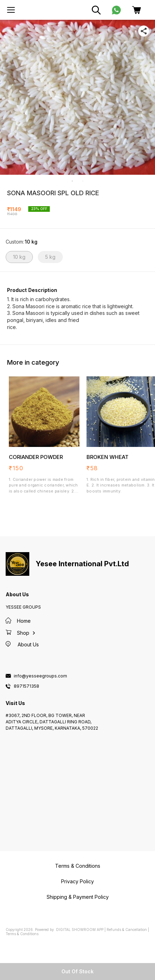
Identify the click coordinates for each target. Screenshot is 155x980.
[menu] (11, 10)
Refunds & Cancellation (127, 930)
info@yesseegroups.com (40, 676)
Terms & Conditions (22, 934)
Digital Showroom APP (80, 930)
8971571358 (26, 686)
